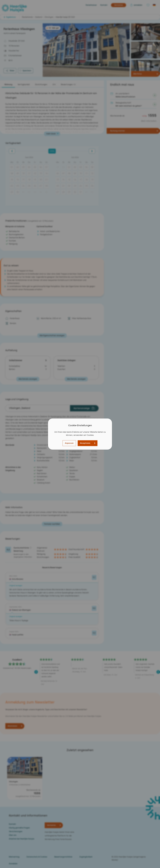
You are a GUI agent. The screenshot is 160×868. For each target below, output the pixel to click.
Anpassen (69, 443)
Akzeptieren (85, 443)
